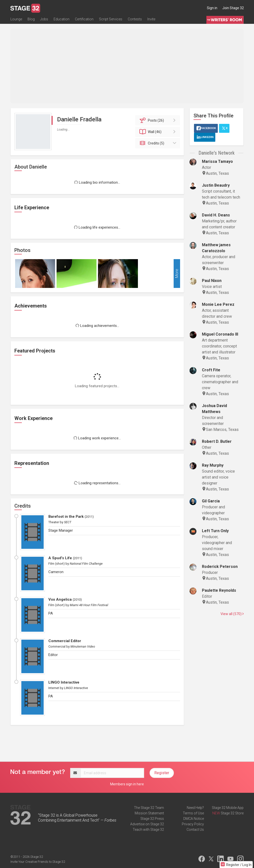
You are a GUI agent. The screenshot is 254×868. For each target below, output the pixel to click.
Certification (84, 19)
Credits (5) (158, 143)
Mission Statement (149, 813)
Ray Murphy (213, 465)
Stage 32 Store (232, 813)
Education (62, 19)
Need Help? (195, 808)
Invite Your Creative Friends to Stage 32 (38, 862)
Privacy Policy (193, 824)
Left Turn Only (215, 531)
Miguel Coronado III (220, 334)
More (177, 274)
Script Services (111, 19)
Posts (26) (158, 120)
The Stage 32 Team (149, 808)
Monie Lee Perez (218, 304)
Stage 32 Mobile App (228, 808)
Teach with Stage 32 (148, 830)
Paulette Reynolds (219, 590)
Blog (31, 19)
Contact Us (195, 830)
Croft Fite (211, 370)
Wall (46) (158, 132)
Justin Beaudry (216, 185)
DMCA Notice (194, 819)
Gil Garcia (211, 501)
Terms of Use (193, 813)
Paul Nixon (212, 281)
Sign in (212, 8)
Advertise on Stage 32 (147, 824)
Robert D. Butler (217, 441)
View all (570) (232, 614)
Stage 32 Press (152, 819)
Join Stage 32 (233, 8)
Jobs (44, 19)
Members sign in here (127, 784)
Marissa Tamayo (217, 161)
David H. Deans (216, 215)
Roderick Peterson (220, 567)
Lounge (16, 19)
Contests (135, 19)
